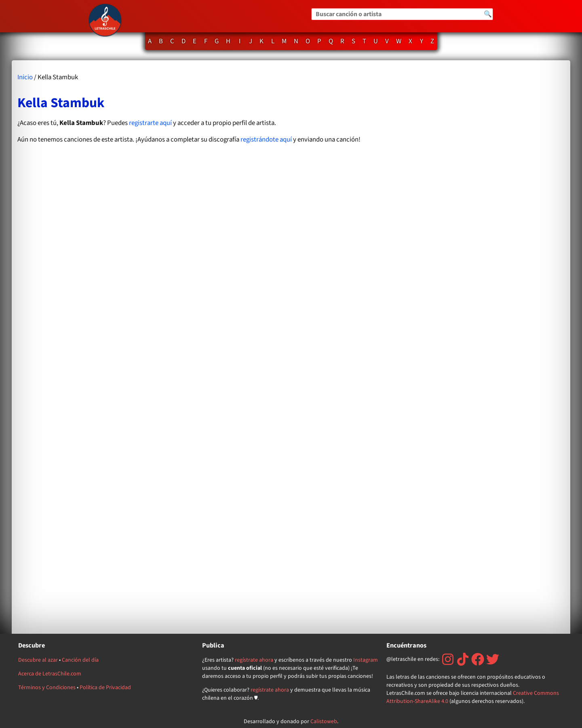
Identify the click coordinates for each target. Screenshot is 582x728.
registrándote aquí (266, 140)
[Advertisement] (483, 347)
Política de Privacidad (105, 688)
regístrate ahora (254, 660)
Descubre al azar (38, 660)
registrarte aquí (150, 123)
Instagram (366, 660)
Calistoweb (324, 722)
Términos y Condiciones (47, 688)
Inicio (25, 77)
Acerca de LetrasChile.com (50, 674)
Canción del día (80, 660)
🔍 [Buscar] (488, 14)
